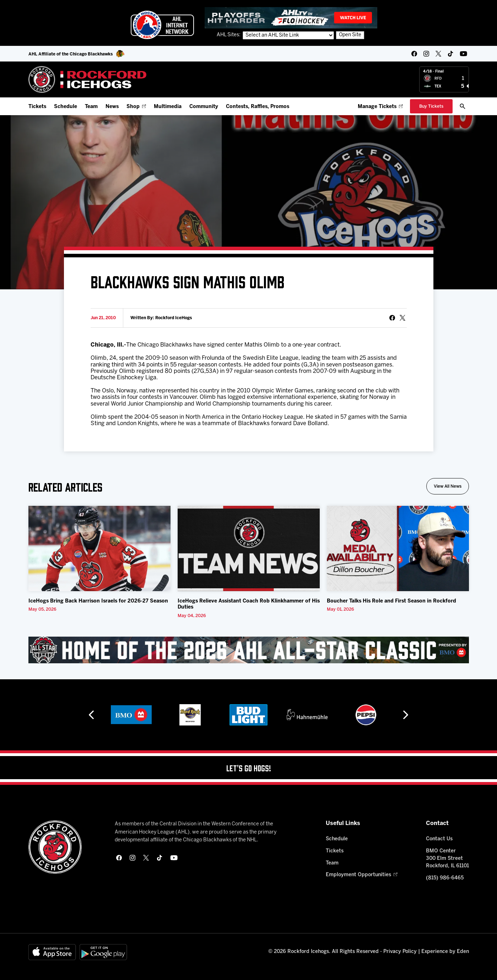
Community (204, 107)
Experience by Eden (445, 952)
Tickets (37, 107)
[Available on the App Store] (52, 952)
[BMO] (131, 715)
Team (91, 107)
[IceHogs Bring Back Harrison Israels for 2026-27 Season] (99, 548)
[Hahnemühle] (307, 715)
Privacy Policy (400, 952)
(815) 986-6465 (445, 878)
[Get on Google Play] (103, 952)
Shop (136, 107)
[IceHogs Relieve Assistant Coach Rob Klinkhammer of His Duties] (249, 548)
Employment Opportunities (361, 875)
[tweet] (403, 318)
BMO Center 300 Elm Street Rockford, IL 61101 (447, 859)
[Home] (88, 79)
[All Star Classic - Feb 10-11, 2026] (249, 650)
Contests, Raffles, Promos (258, 107)
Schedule (66, 107)
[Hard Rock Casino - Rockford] (190, 715)
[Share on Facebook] (392, 318)
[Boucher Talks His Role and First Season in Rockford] (398, 548)
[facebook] (414, 54)
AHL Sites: (229, 35)
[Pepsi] (366, 715)
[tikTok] (450, 54)
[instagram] (426, 54)
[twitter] (438, 54)
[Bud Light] (248, 715)
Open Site (350, 35)
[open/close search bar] (463, 106)
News (112, 107)
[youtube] (463, 54)
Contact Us (439, 839)
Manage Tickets (380, 107)
